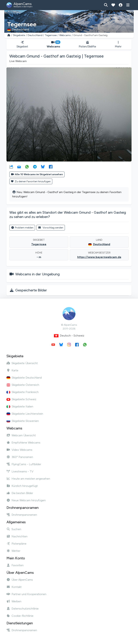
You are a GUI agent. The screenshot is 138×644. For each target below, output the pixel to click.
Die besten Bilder (20, 493)
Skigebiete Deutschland (24, 378)
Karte (12, 370)
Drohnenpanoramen (22, 515)
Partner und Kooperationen (26, 594)
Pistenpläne (16, 544)
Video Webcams (19, 450)
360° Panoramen (20, 457)
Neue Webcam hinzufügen (26, 500)
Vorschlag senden (51, 228)
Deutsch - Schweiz (69, 336)
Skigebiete (19, 35)
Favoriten (15, 565)
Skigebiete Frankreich (23, 392)
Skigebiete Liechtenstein (25, 414)
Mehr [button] (118, 44)
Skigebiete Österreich (23, 385)
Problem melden (22, 228)
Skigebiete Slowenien (23, 421)
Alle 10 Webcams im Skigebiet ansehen (37, 174)
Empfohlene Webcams (23, 443)
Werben (14, 601)
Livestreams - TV (20, 471)
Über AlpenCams (20, 580)
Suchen (14, 529)
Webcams (65, 35)
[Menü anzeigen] (128, 5)
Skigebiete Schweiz (21, 399)
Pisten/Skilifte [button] (88, 44)
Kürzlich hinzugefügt (22, 486)
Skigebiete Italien (20, 406)
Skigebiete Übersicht (22, 363)
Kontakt (14, 587)
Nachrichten (17, 536)
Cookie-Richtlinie (20, 616)
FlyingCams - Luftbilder (24, 464)
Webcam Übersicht (21, 435)
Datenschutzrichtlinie (23, 609)
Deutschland (35, 35)
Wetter (13, 551)
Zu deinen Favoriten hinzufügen (31, 181)
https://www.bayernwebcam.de (99, 257)
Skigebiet (22, 44)
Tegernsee (51, 35)
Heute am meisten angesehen (28, 479)
